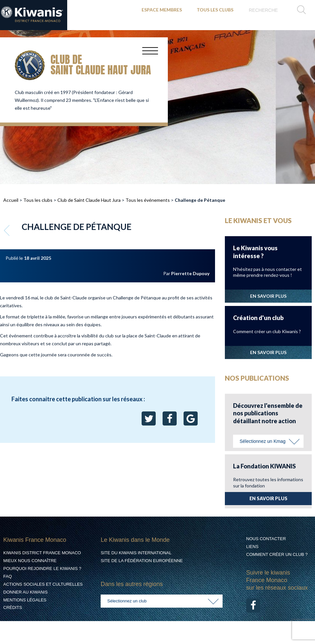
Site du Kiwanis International (136, 553)
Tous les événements (148, 200)
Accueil (11, 200)
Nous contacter (266, 539)
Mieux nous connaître (30, 561)
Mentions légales (25, 600)
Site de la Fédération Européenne (142, 561)
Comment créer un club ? (277, 554)
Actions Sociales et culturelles (43, 584)
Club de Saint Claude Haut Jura (89, 200)
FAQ (8, 576)
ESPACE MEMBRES (162, 10)
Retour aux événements (8, 230)
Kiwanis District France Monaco (42, 553)
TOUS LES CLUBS (215, 10)
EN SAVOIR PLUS (268, 296)
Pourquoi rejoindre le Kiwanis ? (42, 568)
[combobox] (268, 441)
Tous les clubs (38, 200)
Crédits (13, 607)
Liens (252, 547)
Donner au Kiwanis (25, 592)
